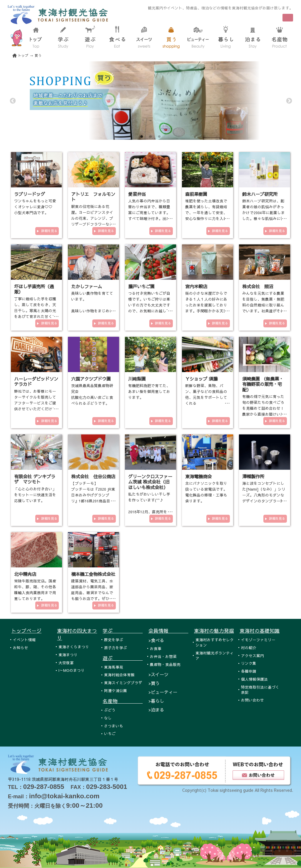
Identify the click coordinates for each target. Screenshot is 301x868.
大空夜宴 (66, 663)
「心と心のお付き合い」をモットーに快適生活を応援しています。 (35, 495)
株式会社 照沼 (258, 286)
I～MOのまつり (72, 670)
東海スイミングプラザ (123, 683)
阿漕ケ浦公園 (116, 690)
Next (289, 101)
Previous (12, 101)
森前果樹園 (196, 194)
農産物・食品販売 (165, 664)
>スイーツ (158, 674)
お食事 (156, 648)
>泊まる (156, 710)
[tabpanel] (150, 100)
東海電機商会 (198, 476)
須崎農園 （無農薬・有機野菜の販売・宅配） (263, 384)
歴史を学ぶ (114, 640)
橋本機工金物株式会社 (93, 574)
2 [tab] (150, 137)
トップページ (26, 631)
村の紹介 (249, 648)
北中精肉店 (25, 574)
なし (108, 718)
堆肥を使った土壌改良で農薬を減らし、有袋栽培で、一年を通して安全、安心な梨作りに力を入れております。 (206, 213)
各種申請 (249, 671)
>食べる (156, 640)
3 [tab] (159, 137)
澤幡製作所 (253, 476)
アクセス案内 (252, 655)
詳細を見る (49, 231)
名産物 (123, 701)
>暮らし (156, 701)
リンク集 (249, 663)
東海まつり (68, 655)
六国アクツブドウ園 (91, 379)
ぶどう (110, 710)
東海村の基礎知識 (260, 631)
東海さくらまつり (74, 647)
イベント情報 (24, 640)
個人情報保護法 (254, 679)
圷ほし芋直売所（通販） (34, 289)
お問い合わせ (252, 700)
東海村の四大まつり (77, 634)
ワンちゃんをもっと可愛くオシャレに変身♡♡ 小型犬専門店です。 (35, 207)
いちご (110, 733)
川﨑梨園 (137, 379)
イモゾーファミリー (258, 640)
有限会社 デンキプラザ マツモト (35, 479)
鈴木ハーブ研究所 (260, 194)
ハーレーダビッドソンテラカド (36, 381)
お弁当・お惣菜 (163, 656)
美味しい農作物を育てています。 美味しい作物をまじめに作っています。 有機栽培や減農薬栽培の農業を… (92, 311)
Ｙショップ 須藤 (201, 379)
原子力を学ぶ (116, 648)
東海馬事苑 (114, 667)
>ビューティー (163, 692)
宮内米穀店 (196, 286)
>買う (154, 683)
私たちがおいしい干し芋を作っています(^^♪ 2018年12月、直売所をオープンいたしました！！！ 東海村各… (150, 512)
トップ (23, 55)
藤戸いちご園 (141, 286)
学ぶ (123, 631)
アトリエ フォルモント (93, 197)
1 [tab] (142, 137)
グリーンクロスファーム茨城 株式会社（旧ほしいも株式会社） (150, 482)
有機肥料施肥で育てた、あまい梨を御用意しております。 (149, 391)
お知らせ (21, 648)
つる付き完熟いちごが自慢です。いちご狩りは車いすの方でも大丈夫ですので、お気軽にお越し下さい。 (149, 305)
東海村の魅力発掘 (214, 631)
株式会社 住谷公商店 (93, 476)
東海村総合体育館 (119, 675)
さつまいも (114, 726)
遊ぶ (123, 658)
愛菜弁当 (137, 194)
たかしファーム (87, 286)
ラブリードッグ (30, 194)
